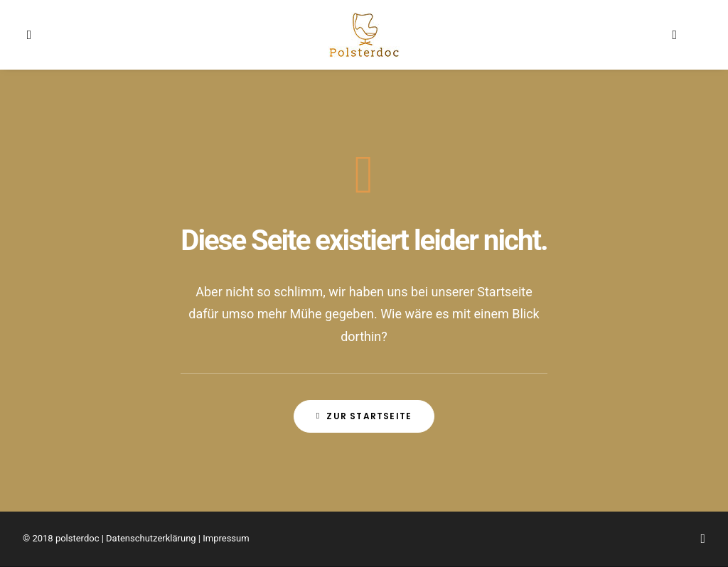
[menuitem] (42, 35)
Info (283, 35)
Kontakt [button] (456, 35)
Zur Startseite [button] (364, 416)
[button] (42, 35)
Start (238, 35)
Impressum (226, 538)
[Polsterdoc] (364, 35)
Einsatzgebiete (533, 35)
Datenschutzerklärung (151, 538)
